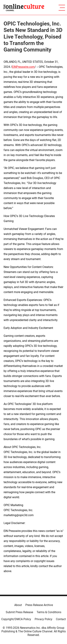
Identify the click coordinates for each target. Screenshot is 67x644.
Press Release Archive (39, 605)
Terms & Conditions (49, 612)
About (18, 605)
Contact (61, 619)
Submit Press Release (19, 612)
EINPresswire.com (23, 67)
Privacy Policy (44, 619)
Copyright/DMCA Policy (16, 619)
